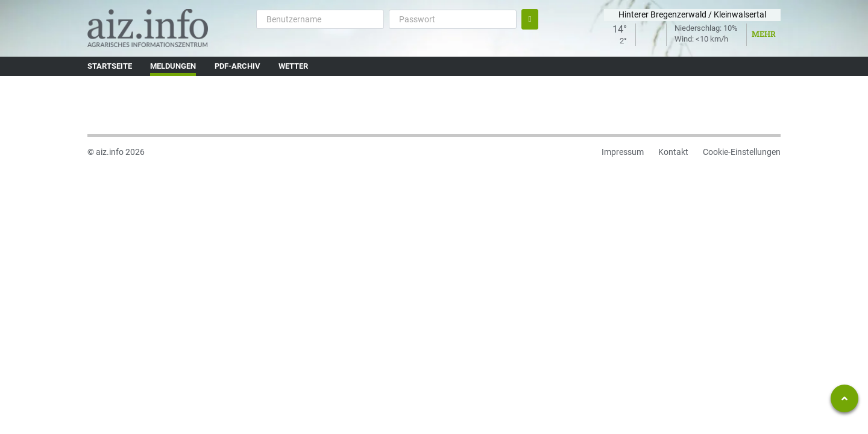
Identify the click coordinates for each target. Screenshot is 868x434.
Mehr (764, 34)
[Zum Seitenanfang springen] (844, 398)
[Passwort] (453, 19)
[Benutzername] (320, 19)
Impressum (623, 152)
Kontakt (673, 152)
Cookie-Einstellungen (742, 152)
